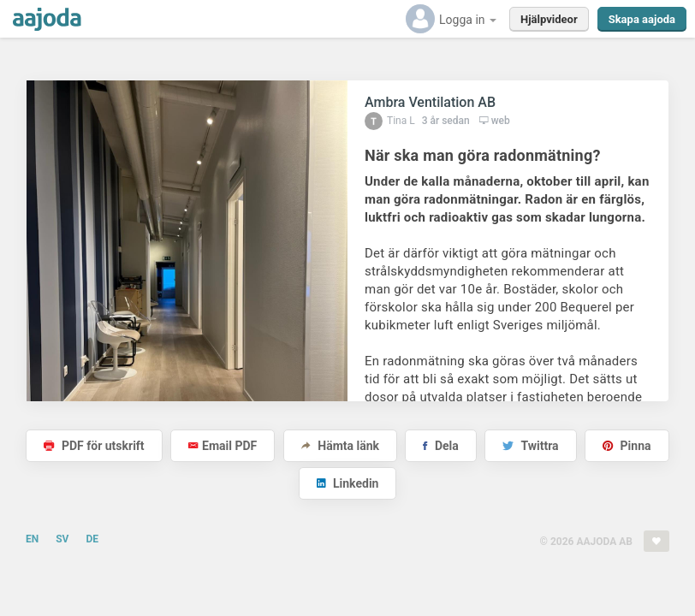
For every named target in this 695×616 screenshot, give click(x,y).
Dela (440, 446)
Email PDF (223, 446)
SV (62, 539)
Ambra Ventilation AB (430, 102)
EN (32, 539)
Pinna (627, 446)
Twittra (530, 446)
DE (92, 539)
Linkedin (348, 483)
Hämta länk (340, 446)
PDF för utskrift (94, 446)
